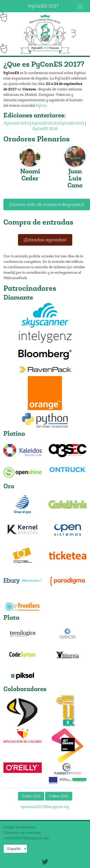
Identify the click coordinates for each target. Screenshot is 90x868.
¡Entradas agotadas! (45, 240)
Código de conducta (20, 827)
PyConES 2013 (17, 123)
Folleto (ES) (31, 796)
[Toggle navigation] (80, 6)
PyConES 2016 (45, 129)
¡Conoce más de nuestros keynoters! (47, 204)
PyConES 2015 (72, 123)
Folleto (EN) (59, 796)
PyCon (41, 106)
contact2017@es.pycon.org (26, 838)
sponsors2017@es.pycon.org (45, 807)
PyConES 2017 (43, 6)
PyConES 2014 (44, 123)
